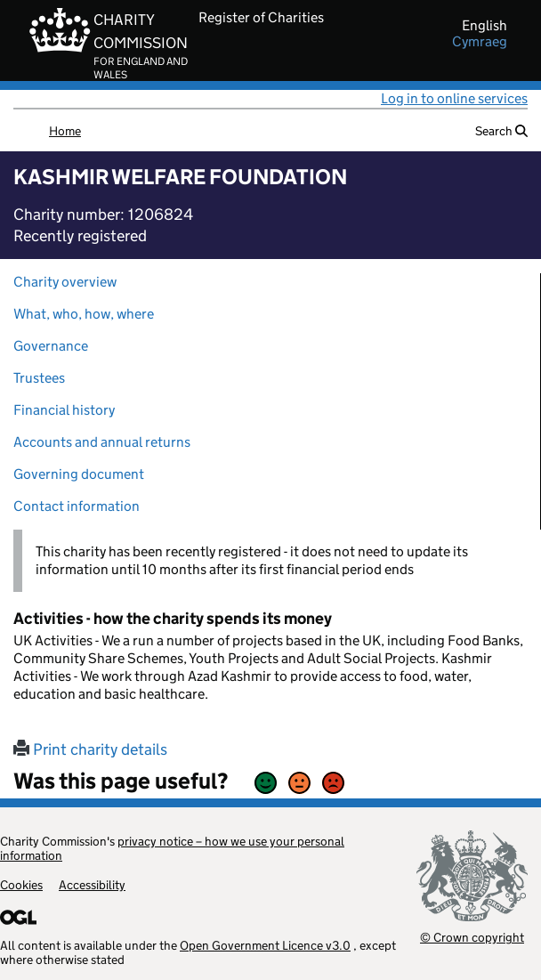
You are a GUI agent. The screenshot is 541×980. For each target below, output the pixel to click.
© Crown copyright (472, 937)
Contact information (77, 506)
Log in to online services (454, 98)
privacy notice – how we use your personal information (172, 848)
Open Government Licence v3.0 (265, 945)
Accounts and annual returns (102, 442)
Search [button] (501, 131)
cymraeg (480, 42)
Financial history (64, 410)
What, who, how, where (84, 314)
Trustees (39, 378)
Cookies (21, 885)
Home (65, 131)
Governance (51, 346)
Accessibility (92, 885)
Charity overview (65, 282)
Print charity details (90, 749)
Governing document (79, 474)
